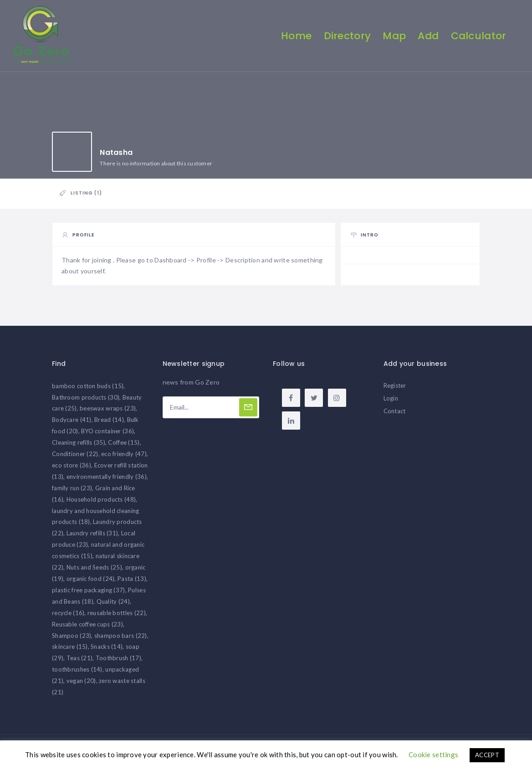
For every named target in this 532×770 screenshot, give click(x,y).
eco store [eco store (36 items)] (72, 468)
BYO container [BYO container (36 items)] (107, 434)
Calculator (478, 36)
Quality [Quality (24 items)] (113, 604)
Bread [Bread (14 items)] (109, 423)
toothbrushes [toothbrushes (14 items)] (77, 672)
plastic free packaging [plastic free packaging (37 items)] (89, 593)
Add (428, 36)
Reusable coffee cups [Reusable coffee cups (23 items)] (87, 627)
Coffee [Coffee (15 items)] (124, 445)
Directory (347, 36)
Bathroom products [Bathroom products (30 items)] (86, 400)
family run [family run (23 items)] (72, 491)
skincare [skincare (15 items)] (70, 650)
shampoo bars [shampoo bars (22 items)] (121, 638)
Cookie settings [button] (433, 755)
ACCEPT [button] (487, 755)
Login (391, 401)
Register (395, 388)
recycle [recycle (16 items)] (68, 616)
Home (296, 36)
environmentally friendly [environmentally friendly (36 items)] (107, 479)
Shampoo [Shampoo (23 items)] (72, 638)
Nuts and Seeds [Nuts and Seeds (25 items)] (94, 570)
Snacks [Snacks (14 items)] (107, 650)
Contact (395, 414)
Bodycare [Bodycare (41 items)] (72, 423)
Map (394, 36)
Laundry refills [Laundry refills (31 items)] (92, 536)
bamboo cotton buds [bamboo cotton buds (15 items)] (88, 389)
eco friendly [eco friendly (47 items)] (124, 457)
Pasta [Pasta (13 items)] (132, 581)
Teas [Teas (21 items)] (80, 661)
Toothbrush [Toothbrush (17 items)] (118, 661)
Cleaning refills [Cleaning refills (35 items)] (79, 445)
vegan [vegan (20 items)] (81, 683)
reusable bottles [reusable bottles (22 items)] (117, 616)
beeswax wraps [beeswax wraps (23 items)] (108, 411)
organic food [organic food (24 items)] (91, 581)
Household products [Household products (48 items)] (101, 502)
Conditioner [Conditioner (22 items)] (75, 457)
